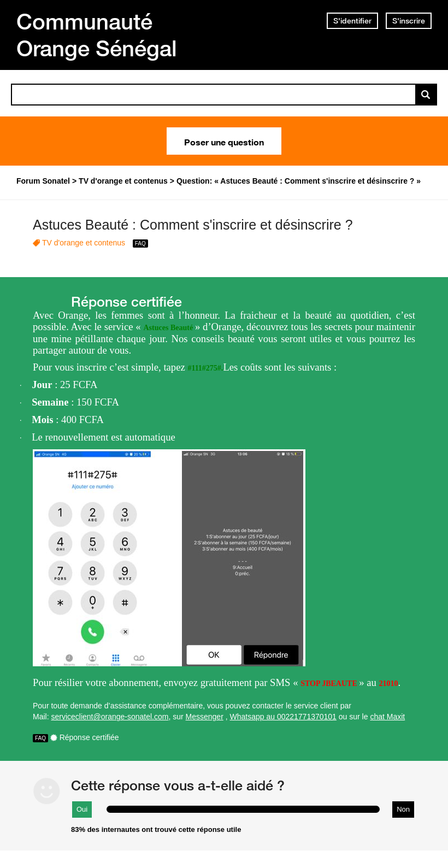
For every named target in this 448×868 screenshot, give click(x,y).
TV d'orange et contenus (84, 243)
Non (403, 809)
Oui (82, 809)
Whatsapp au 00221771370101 (283, 717)
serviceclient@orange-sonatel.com (110, 717)
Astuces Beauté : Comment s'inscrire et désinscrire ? (193, 225)
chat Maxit (387, 717)
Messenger (205, 717)
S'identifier (352, 21)
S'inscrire (409, 21)
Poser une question (224, 141)
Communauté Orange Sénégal (97, 35)
